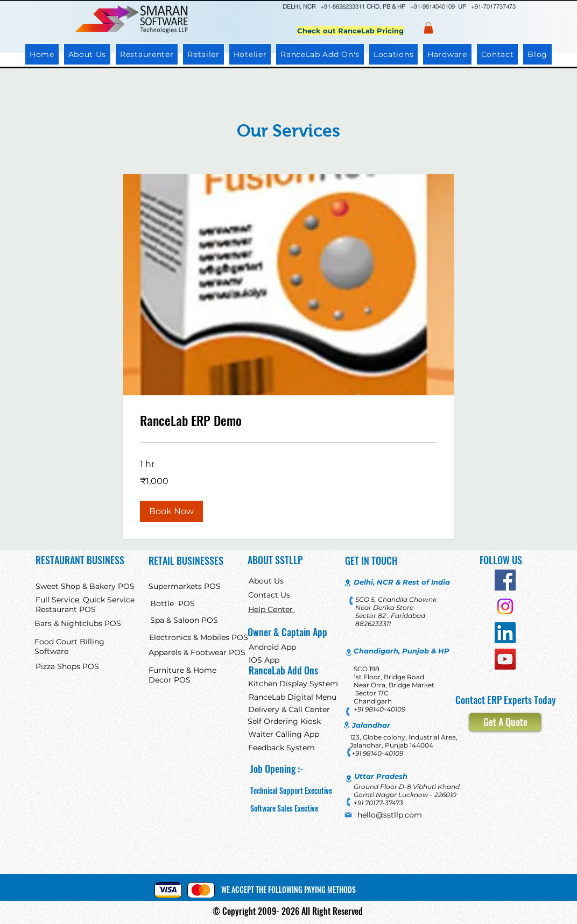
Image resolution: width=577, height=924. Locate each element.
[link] (288, 421)
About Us (266, 581)
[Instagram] (505, 606)
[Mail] (348, 815)
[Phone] (351, 600)
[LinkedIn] (505, 633)
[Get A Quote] (505, 722)
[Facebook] (505, 580)
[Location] (348, 583)
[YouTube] (505, 659)
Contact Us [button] (269, 595)
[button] (171, 511)
